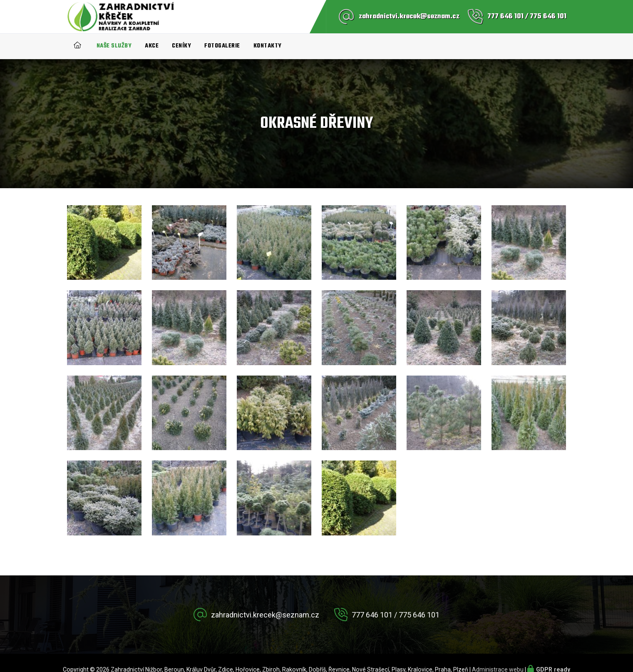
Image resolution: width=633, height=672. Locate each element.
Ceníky (181, 46)
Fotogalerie (222, 46)
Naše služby (114, 46)
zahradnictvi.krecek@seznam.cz (409, 17)
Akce (152, 46)
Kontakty (268, 46)
